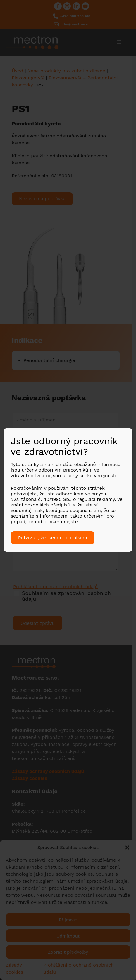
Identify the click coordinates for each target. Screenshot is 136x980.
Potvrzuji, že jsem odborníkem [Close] (53, 538)
